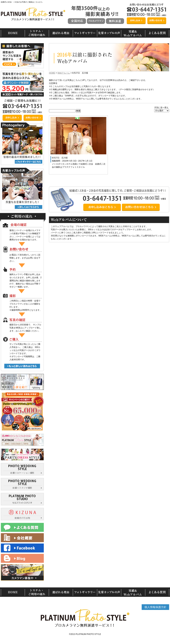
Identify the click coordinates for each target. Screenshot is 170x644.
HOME (52, 73)
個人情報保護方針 (155, 607)
